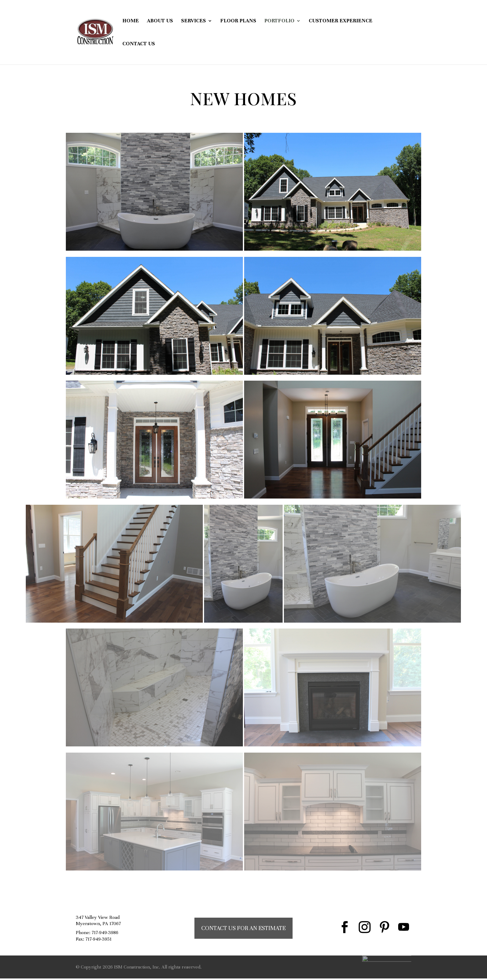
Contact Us (139, 44)
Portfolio (279, 21)
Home (131, 21)
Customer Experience (341, 21)
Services (193, 21)
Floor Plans (238, 21)
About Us (160, 21)
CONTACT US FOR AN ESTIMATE (243, 928)
